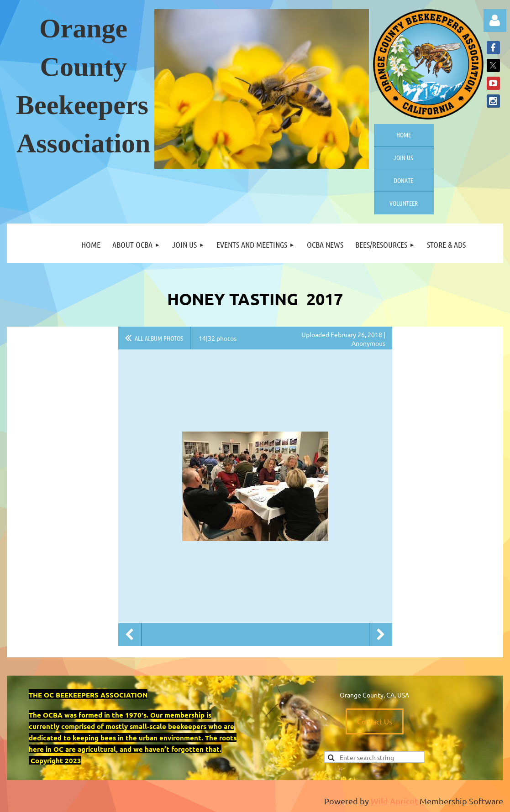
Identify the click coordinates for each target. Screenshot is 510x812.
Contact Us (375, 721)
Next (381, 635)
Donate (403, 180)
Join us (403, 157)
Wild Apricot (394, 801)
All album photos (159, 338)
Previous (130, 635)
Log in (495, 21)
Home (404, 135)
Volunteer (404, 203)
